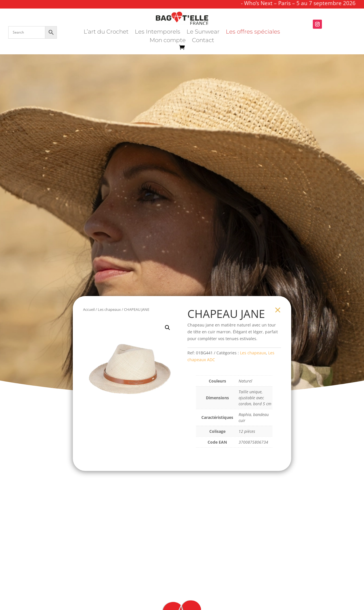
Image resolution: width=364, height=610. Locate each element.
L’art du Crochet (106, 32)
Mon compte (168, 41)
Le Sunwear (203, 32)
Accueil (89, 309)
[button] (167, 328)
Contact (203, 41)
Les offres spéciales (253, 32)
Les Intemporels (158, 32)
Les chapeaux (109, 309)
